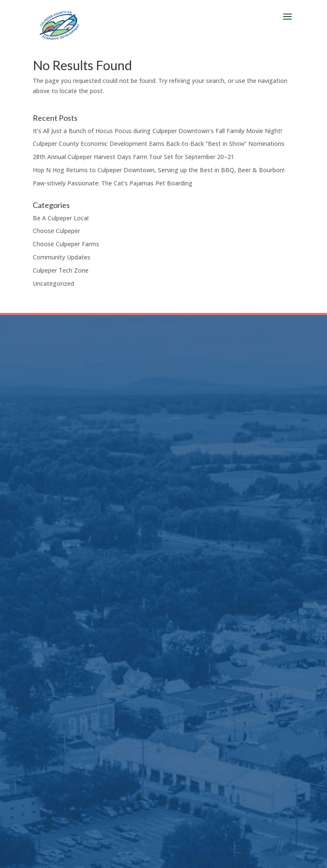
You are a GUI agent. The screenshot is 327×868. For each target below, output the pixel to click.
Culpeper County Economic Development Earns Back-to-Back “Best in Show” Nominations (159, 144)
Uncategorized (53, 283)
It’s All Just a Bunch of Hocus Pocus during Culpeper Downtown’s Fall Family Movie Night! (157, 131)
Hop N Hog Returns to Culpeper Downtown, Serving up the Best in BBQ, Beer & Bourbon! (159, 170)
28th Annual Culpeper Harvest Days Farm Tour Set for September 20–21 (133, 157)
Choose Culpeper (56, 231)
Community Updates (62, 257)
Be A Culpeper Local (61, 218)
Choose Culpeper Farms (66, 244)
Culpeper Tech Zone (61, 270)
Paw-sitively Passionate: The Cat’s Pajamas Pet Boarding (113, 183)
